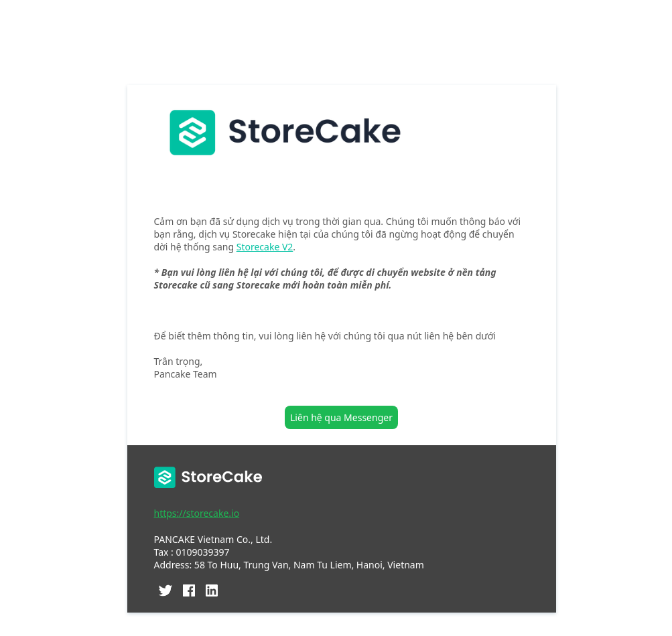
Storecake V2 (265, 247)
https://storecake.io (197, 513)
